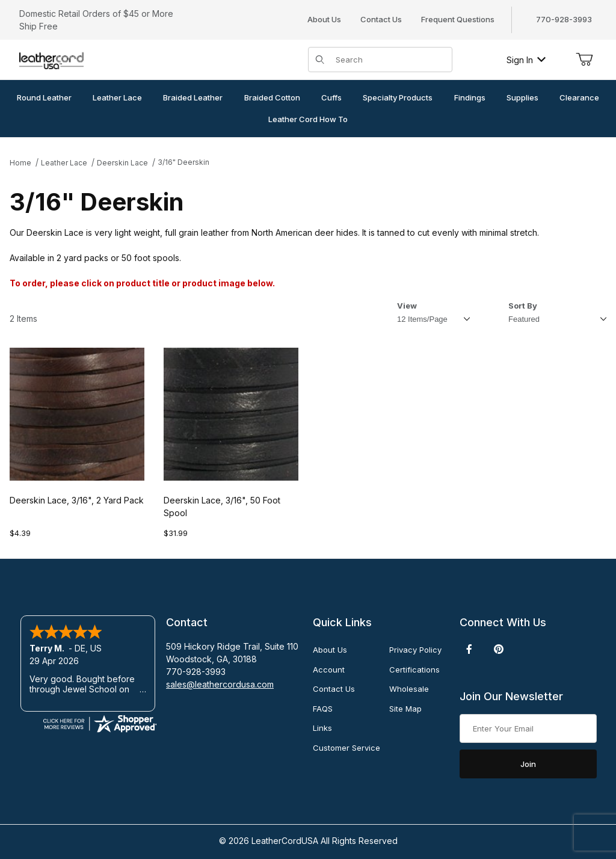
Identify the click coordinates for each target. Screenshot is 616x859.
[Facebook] (469, 649)
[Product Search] (390, 60)
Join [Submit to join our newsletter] (528, 764)
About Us (324, 19)
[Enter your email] (528, 728)
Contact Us (381, 19)
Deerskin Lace (122, 163)
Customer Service (346, 748)
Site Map (405, 709)
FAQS (323, 709)
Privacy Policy (415, 650)
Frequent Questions (458, 19)
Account (329, 670)
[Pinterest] (498, 649)
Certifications (414, 670)
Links (322, 728)
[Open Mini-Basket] (584, 60)
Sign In (526, 60)
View (407, 306)
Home (20, 163)
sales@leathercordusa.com (220, 684)
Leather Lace (64, 163)
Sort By (523, 306)
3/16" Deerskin (183, 162)
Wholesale (409, 689)
